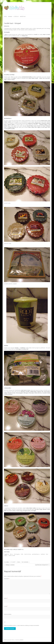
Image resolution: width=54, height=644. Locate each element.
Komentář (7, 579)
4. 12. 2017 (13, 562)
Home (19, 562)
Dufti (22, 554)
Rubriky (10, 16)
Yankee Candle (12, 555)
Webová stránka (8, 614)
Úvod (5, 16)
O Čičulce (16, 16)
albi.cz (11, 554)
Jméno (6, 598)
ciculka (7, 562)
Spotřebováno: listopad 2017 (42, 565)
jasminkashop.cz (36, 554)
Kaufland (43, 554)
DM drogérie (17, 554)
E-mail (6, 606)
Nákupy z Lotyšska (9, 565)
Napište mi (23, 16)
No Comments (25, 562)
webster (22, 640)
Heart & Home (28, 554)
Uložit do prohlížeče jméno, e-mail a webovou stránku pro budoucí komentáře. (22, 625)
